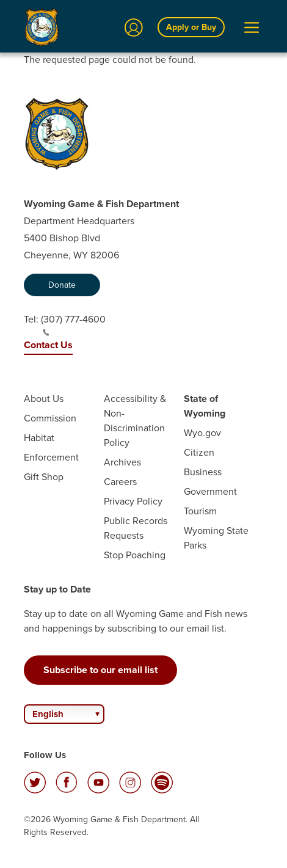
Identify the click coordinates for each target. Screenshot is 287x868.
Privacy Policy (133, 501)
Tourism (200, 511)
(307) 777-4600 (73, 324)
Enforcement (51, 457)
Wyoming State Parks (216, 538)
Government (210, 491)
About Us (44, 399)
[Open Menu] (252, 27)
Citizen (199, 452)
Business (203, 472)
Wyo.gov (202, 433)
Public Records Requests (136, 528)
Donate (62, 285)
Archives (122, 462)
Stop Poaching (135, 555)
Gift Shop (44, 477)
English (48, 714)
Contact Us (48, 345)
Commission (50, 418)
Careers (120, 482)
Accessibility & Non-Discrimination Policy (135, 421)
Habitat (39, 438)
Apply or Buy (191, 27)
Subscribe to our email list (100, 670)
